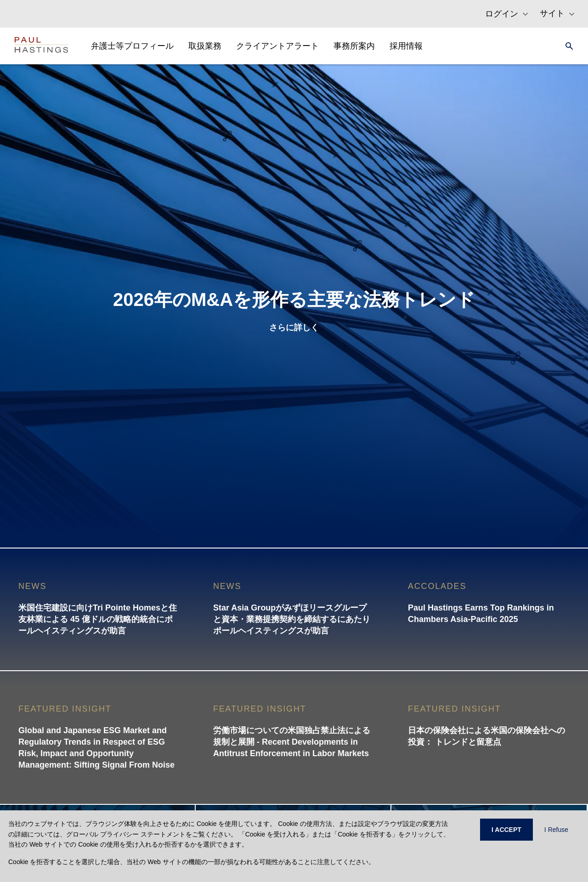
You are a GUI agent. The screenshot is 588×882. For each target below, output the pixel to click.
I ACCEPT (506, 830)
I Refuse (556, 830)
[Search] (566, 46)
